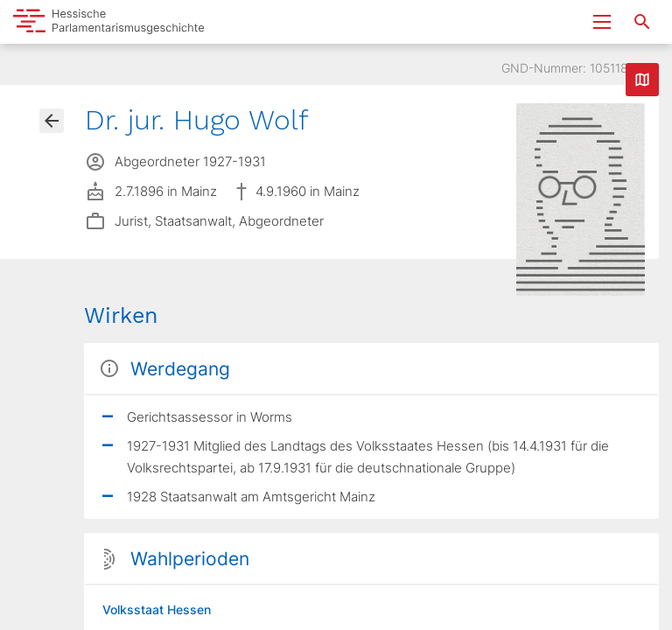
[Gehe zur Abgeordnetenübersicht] (52, 121)
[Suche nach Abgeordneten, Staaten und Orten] (642, 22)
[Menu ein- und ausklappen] (602, 22)
